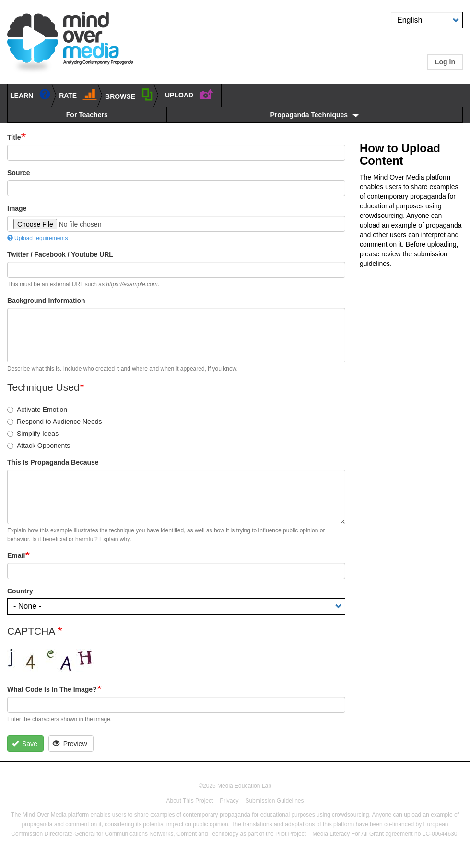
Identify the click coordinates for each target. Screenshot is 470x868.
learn (30, 94)
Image (17, 208)
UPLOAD (189, 94)
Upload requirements (37, 238)
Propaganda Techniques (309, 115)
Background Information (46, 301)
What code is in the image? (52, 689)
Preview (70, 744)
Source (18, 173)
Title (14, 137)
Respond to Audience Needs (54, 422)
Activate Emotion (37, 410)
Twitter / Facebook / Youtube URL (60, 254)
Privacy (229, 801)
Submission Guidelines (274, 801)
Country (20, 591)
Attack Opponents (39, 446)
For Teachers (87, 115)
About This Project (189, 801)
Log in (445, 62)
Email (16, 555)
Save (25, 744)
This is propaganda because (53, 462)
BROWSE (129, 94)
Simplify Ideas (33, 434)
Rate (78, 94)
